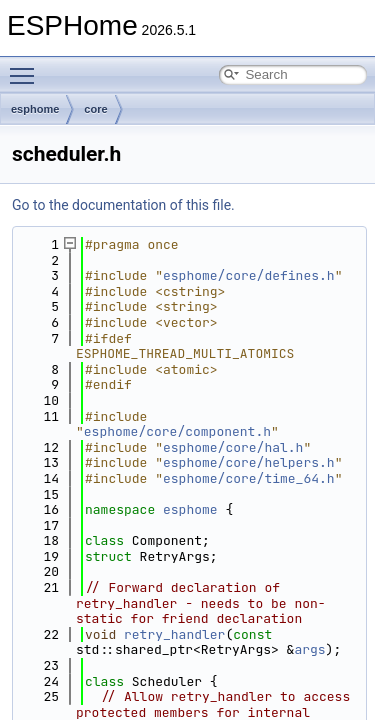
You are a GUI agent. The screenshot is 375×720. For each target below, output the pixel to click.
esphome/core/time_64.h (249, 478)
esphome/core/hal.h (233, 447)
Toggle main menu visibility (27, 67)
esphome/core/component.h (177, 431)
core (95, 109)
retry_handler (174, 634)
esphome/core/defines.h (249, 275)
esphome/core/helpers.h (249, 462)
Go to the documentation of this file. (123, 205)
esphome (35, 109)
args (309, 649)
